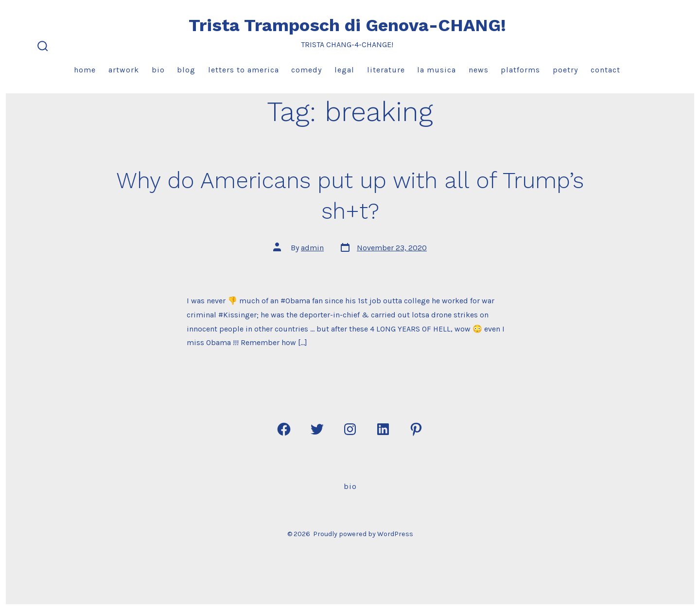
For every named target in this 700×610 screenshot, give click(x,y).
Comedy (306, 70)
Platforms (520, 70)
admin (312, 248)
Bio (158, 70)
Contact (605, 70)
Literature (386, 70)
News (479, 70)
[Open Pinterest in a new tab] (416, 429)
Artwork (124, 70)
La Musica (437, 70)
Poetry (565, 70)
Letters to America (244, 70)
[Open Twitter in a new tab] (317, 429)
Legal (344, 70)
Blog (186, 70)
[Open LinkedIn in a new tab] (383, 429)
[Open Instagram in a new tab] (350, 429)
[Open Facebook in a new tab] (284, 429)
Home (85, 70)
